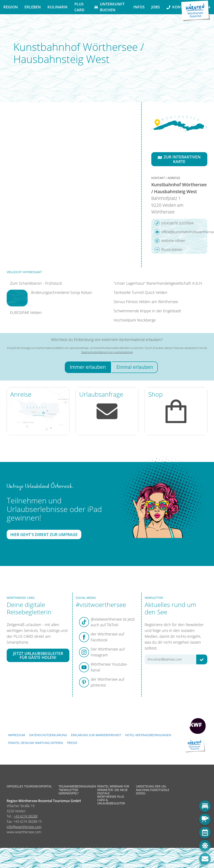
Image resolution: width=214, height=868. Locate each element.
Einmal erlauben (135, 367)
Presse (72, 743)
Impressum (17, 735)
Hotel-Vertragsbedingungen (148, 735)
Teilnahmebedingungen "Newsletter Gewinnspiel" (75, 790)
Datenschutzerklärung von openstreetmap (107, 352)
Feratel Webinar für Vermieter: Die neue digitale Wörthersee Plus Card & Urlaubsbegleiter (113, 795)
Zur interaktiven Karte (179, 159)
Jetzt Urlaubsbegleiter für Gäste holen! (38, 655)
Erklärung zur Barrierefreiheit (96, 735)
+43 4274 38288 (25, 816)
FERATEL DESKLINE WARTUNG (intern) (36, 743)
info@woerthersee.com (24, 827)
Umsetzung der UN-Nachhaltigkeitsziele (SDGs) (152, 790)
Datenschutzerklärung (48, 735)
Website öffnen (170, 241)
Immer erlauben (88, 367)
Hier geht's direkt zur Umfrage (44, 534)
